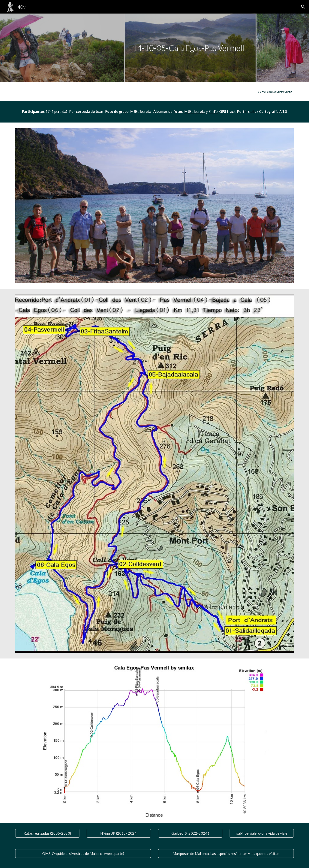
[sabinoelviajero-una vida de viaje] (262, 833)
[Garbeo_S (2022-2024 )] (190, 833)
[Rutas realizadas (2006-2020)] (47, 833)
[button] (303, 7)
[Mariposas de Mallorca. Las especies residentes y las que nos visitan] (226, 854)
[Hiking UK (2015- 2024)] (119, 833)
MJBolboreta (195, 112)
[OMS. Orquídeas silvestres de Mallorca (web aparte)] (83, 854)
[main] (154, 48)
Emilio (213, 112)
